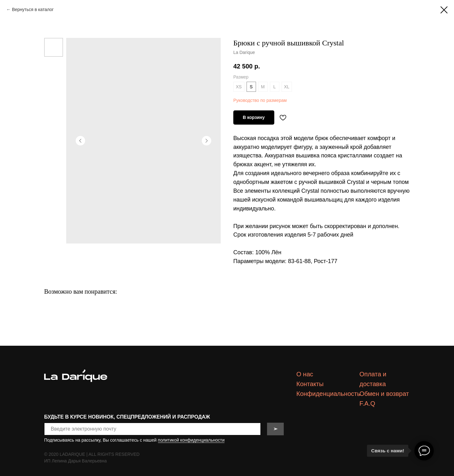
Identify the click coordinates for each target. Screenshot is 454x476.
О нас (305, 374)
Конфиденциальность (328, 394)
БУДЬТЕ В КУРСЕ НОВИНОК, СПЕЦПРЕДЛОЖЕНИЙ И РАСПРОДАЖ (127, 417)
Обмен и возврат (384, 394)
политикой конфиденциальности (191, 440)
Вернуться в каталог (33, 9)
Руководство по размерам (260, 100)
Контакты (310, 384)
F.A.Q (367, 403)
